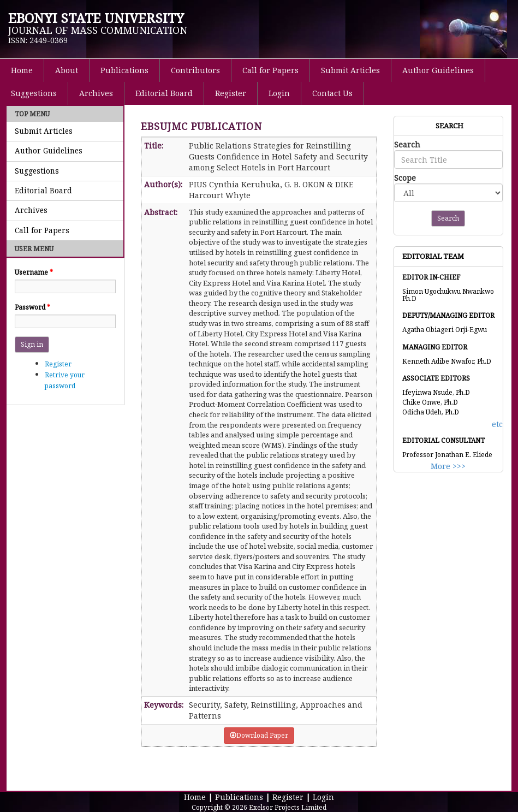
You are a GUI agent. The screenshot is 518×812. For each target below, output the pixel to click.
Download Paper (259, 735)
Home (22, 70)
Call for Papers (270, 70)
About (67, 70)
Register (231, 93)
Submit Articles (350, 70)
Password (32, 307)
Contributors (195, 70)
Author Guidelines (438, 70)
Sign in (32, 344)
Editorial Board (164, 93)
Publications (124, 70)
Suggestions (34, 93)
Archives (96, 93)
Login (279, 93)
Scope (405, 178)
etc (497, 424)
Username (34, 272)
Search (407, 144)
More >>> (448, 466)
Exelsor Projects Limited (288, 807)
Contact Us (332, 93)
